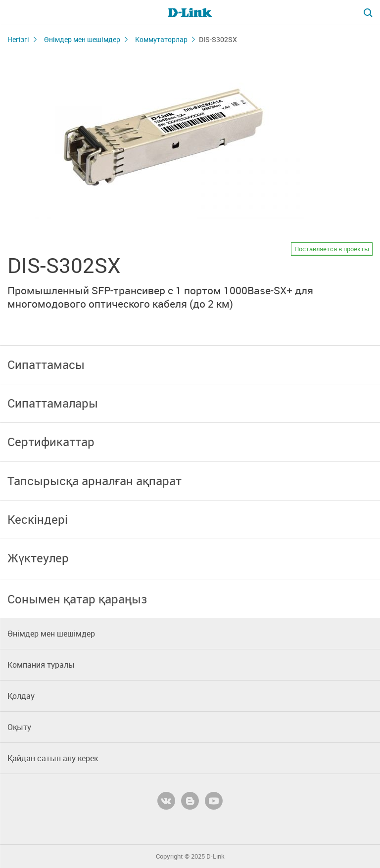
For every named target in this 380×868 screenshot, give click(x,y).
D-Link (215, 856)
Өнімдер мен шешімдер (82, 39)
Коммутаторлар (161, 39)
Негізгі (18, 39)
